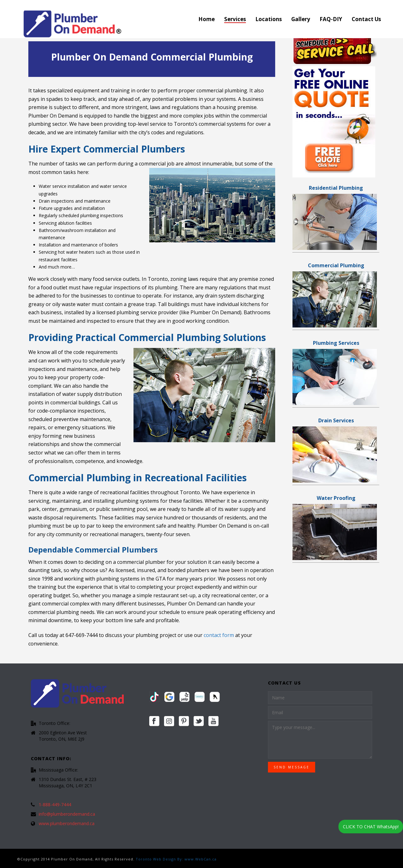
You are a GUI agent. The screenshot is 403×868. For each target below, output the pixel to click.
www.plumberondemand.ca (67, 824)
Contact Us (366, 19)
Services (235, 19)
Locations (269, 19)
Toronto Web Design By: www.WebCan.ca (176, 859)
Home (207, 19)
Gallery (301, 19)
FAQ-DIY (331, 19)
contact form (219, 635)
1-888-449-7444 (55, 805)
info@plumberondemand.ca (67, 814)
